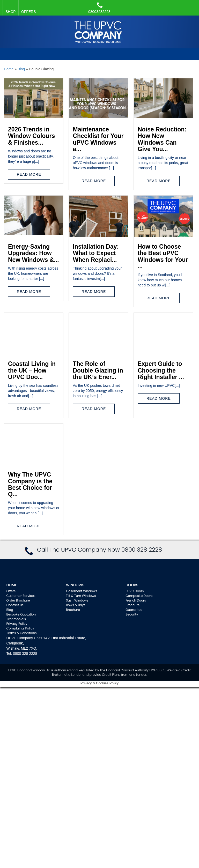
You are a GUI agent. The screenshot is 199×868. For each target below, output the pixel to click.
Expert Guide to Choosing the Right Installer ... (161, 370)
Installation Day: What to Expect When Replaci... (96, 253)
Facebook (191, 5)
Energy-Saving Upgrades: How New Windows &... (34, 253)
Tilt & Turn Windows (81, 596)
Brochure (73, 610)
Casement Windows (82, 591)
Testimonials (16, 619)
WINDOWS (75, 585)
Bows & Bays (76, 605)
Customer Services (21, 596)
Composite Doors (139, 596)
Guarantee (134, 610)
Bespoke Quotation (21, 614)
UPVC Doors (135, 591)
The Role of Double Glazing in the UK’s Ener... (98, 370)
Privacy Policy (17, 624)
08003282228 (99, 8)
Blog (21, 69)
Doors (132, 585)
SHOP (11, 12)
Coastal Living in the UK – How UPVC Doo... (32, 370)
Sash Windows (77, 600)
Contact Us (15, 605)
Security (132, 614)
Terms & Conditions (22, 633)
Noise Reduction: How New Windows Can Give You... (162, 139)
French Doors (136, 600)
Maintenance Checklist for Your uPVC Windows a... (98, 139)
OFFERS (29, 12)
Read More (29, 174)
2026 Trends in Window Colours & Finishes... (31, 136)
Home (9, 69)
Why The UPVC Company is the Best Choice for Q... (30, 484)
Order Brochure (18, 600)
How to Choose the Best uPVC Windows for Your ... (163, 256)
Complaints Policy (20, 628)
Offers (11, 591)
